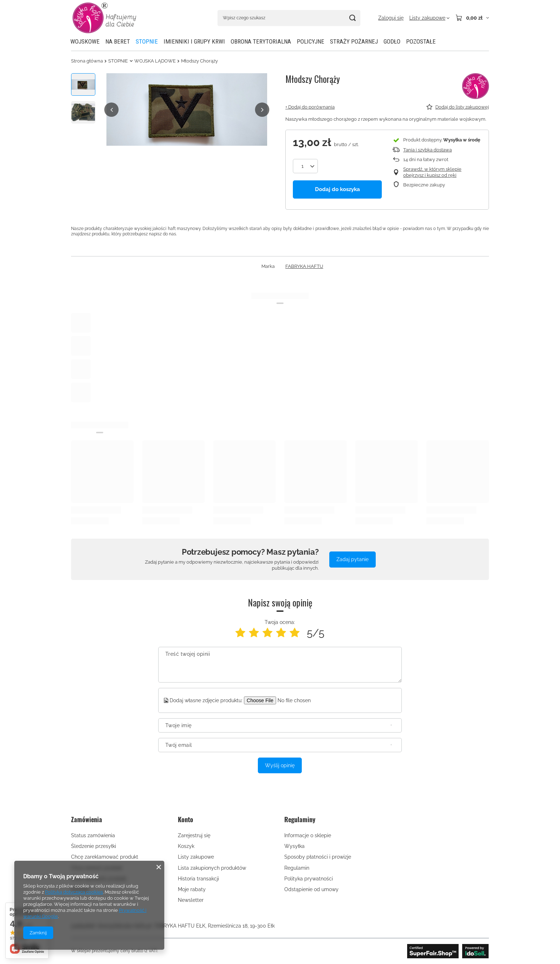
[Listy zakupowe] (429, 18)
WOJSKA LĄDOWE (155, 61)
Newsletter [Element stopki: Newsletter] (191, 900)
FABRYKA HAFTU (304, 266)
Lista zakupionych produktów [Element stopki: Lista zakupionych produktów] (212, 868)
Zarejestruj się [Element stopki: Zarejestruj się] (194, 835)
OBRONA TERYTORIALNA (261, 41)
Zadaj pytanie (352, 559)
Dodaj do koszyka (337, 189)
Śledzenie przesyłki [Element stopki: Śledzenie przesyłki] (94, 846)
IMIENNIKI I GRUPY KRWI (194, 41)
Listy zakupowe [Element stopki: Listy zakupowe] (196, 857)
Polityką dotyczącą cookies (74, 892)
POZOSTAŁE (421, 41)
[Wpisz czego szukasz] (289, 18)
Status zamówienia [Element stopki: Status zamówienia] (93, 835)
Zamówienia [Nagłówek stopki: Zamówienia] (87, 820)
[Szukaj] (352, 18)
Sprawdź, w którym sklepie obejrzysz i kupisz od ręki (432, 172)
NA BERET (118, 41)
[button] (111, 110)
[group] (187, 109)
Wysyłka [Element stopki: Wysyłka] (294, 846)
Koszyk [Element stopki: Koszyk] (186, 846)
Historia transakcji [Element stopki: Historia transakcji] (198, 879)
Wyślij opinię (280, 765)
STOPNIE (147, 41)
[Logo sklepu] (104, 18)
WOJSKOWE (85, 41)
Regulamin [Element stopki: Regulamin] (297, 868)
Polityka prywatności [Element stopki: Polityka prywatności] (309, 879)
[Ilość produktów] (305, 166)
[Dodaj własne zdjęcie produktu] (299, 700)
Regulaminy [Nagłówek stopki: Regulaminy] (300, 820)
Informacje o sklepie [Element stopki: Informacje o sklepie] (308, 835)
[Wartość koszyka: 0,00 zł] (472, 18)
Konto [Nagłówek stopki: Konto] (186, 820)
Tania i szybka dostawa (427, 150)
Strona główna (87, 61)
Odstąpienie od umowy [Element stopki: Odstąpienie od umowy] (311, 889)
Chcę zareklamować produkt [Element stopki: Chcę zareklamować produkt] (105, 857)
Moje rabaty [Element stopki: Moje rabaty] (192, 889)
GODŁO (392, 41)
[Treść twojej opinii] (280, 665)
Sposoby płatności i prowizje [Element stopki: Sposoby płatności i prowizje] (318, 857)
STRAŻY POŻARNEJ (354, 41)
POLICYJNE (311, 41)
